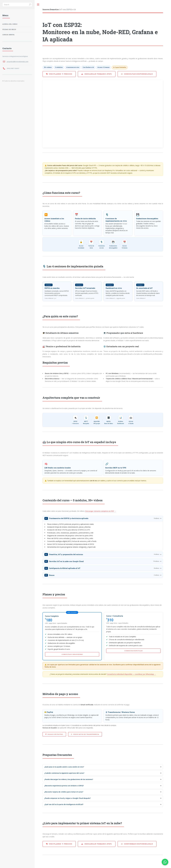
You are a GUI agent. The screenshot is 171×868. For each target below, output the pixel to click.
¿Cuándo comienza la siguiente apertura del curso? (64, 773)
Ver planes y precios (60, 74)
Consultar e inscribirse (72, 654)
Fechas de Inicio (9, 29)
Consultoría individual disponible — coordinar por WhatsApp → (131, 674)
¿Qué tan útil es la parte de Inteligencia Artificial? (64, 804)
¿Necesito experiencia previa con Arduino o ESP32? (64, 786)
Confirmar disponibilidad (138, 844)
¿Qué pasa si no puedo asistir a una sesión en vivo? (64, 767)
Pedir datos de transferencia (86, 734)
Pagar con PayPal (55, 734)
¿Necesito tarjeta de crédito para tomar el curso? (64, 792)
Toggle (38, 5)
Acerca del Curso (10, 24)
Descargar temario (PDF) (98, 74)
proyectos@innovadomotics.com (18, 62)
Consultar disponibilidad (138, 74)
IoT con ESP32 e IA (59, 9)
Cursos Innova (8, 35)
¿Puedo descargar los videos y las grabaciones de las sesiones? (69, 779)
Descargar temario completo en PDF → (101, 511)
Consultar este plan (133, 651)
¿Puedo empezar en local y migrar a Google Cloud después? (67, 798)
